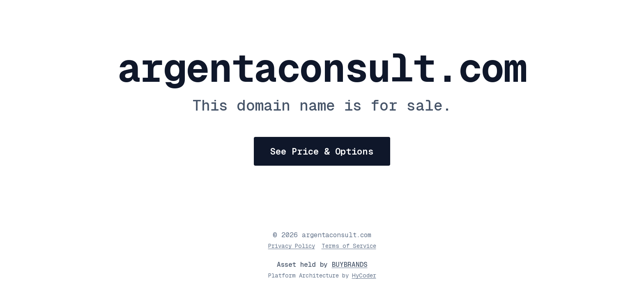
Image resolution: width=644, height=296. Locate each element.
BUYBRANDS (350, 265)
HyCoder (364, 275)
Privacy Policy (292, 246)
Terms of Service (349, 246)
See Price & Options (322, 151)
